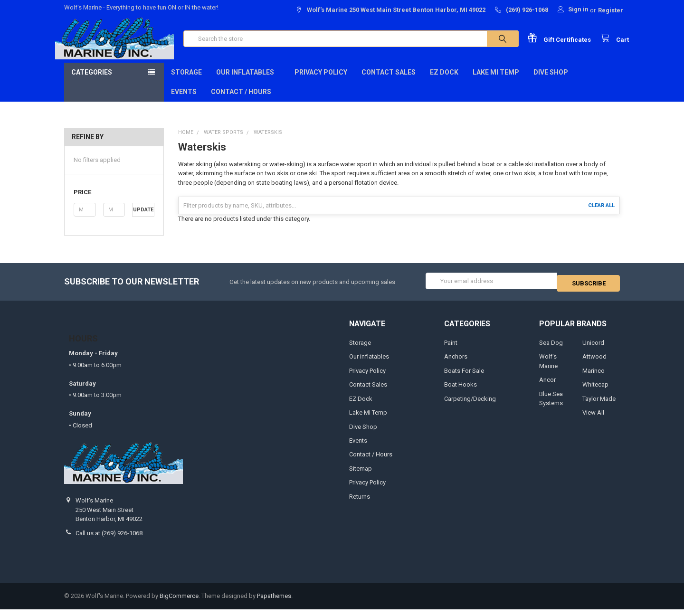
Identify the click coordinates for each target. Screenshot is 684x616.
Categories (92, 81)
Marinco (594, 377)
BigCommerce (179, 603)
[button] (114, 201)
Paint (451, 349)
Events (184, 101)
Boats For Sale (464, 377)
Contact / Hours (241, 101)
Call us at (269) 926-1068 (109, 540)
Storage (186, 81)
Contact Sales (389, 81)
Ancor (547, 386)
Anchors (456, 363)
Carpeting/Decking (470, 405)
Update (143, 219)
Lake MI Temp (496, 81)
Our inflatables (248, 81)
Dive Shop (554, 81)
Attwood (594, 363)
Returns (360, 503)
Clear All (601, 214)
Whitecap (595, 391)
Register (611, 10)
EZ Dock (444, 81)
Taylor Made (599, 405)
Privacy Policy (321, 81)
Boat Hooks (461, 391)
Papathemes (274, 603)
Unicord (593, 349)
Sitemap (361, 475)
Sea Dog (551, 349)
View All (593, 419)
